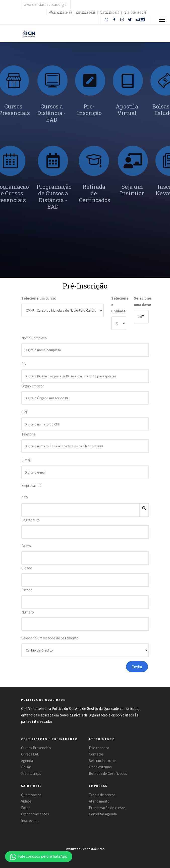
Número (28, 612)
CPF (25, 414)
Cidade (27, 568)
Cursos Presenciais (36, 748)
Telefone (29, 436)
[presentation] (76, 671)
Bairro (26, 546)
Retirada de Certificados (108, 773)
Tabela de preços (102, 795)
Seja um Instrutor (102, 761)
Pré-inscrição (31, 773)
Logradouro (31, 520)
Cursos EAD (30, 754)
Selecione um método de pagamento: (50, 638)
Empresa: (29, 485)
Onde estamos (100, 767)
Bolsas (26, 767)
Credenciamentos (35, 814)
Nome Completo (34, 340)
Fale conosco (99, 748)
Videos (26, 801)
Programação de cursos (107, 808)
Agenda (27, 761)
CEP (25, 498)
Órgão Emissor (33, 388)
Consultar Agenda (103, 814)
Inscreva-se (30, 821)
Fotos (26, 808)
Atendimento (99, 801)
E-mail (26, 463)
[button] (39, 857)
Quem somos (31, 795)
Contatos (96, 754)
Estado (27, 590)
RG (24, 366)
